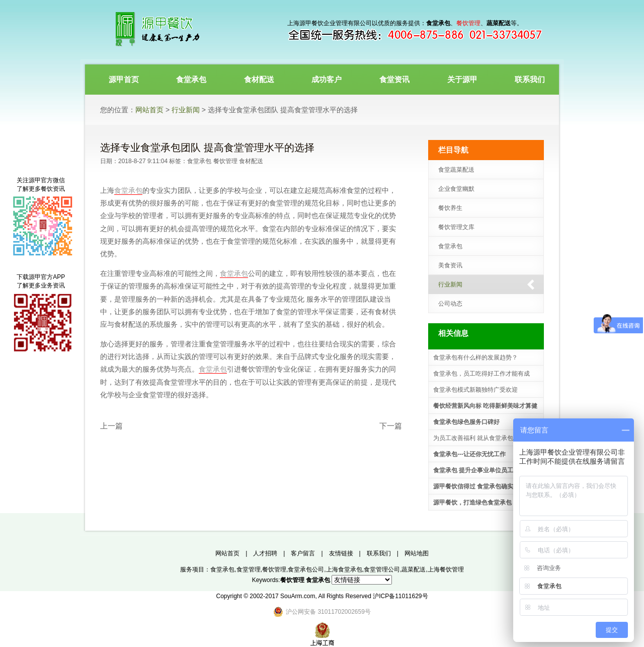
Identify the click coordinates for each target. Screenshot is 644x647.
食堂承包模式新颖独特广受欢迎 (475, 390)
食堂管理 (249, 569)
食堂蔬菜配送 (456, 170)
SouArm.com (298, 596)
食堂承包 (199, 161)
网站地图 (417, 553)
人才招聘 (265, 553)
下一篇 (391, 426)
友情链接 (341, 553)
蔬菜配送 (414, 569)
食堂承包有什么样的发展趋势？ (475, 357)
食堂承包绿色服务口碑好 (466, 422)
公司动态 (450, 304)
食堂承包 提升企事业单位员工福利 (479, 470)
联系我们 (379, 553)
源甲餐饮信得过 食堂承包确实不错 (479, 486)
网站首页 (149, 110)
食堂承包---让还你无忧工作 (469, 454)
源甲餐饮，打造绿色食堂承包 (472, 502)
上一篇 (111, 426)
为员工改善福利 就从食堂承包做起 (479, 438)
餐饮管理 (225, 161)
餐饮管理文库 (456, 227)
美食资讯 (450, 265)
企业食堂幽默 (456, 189)
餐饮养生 (450, 208)
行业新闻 (186, 110)
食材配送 (251, 161)
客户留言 (303, 553)
